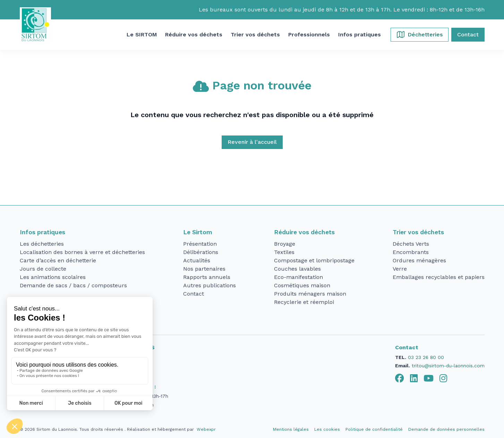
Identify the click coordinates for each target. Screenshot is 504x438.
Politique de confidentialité (374, 429)
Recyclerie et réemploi (304, 302)
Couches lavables (297, 269)
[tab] (400, 378)
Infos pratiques (42, 232)
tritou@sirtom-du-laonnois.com (448, 366)
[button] (142, 35)
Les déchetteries (42, 244)
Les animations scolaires (53, 277)
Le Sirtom (198, 232)
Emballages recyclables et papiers (439, 277)
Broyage (285, 244)
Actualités (197, 260)
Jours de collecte (43, 269)
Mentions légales (291, 429)
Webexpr (206, 429)
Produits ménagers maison (310, 294)
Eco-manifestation (298, 277)
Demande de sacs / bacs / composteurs (73, 285)
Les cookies (327, 429)
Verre (400, 269)
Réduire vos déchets (304, 232)
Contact (194, 294)
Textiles (284, 252)
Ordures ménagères (419, 260)
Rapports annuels (207, 277)
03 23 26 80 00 (426, 357)
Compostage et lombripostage (314, 260)
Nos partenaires (204, 269)
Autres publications (210, 285)
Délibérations (201, 252)
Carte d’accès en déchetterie (58, 260)
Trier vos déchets (418, 232)
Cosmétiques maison (302, 285)
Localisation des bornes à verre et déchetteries (82, 252)
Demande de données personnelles (446, 429)
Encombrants (411, 252)
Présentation (200, 244)
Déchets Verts (411, 244)
